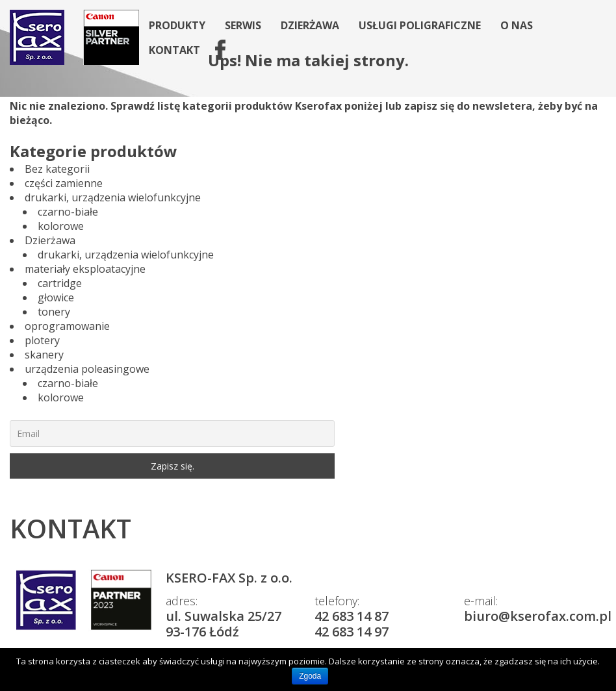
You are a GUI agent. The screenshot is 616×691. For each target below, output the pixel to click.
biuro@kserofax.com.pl (538, 616)
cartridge (60, 283)
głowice (56, 297)
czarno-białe (68, 212)
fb (216, 50)
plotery (42, 340)
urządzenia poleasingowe (87, 369)
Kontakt (174, 50)
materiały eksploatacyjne (85, 269)
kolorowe (61, 226)
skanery (44, 355)
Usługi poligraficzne (420, 25)
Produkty (177, 25)
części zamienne (64, 183)
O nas (517, 25)
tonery (54, 312)
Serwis (243, 25)
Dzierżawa (310, 25)
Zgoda (310, 676)
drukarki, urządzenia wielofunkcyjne (113, 197)
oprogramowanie (67, 326)
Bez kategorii (57, 169)
